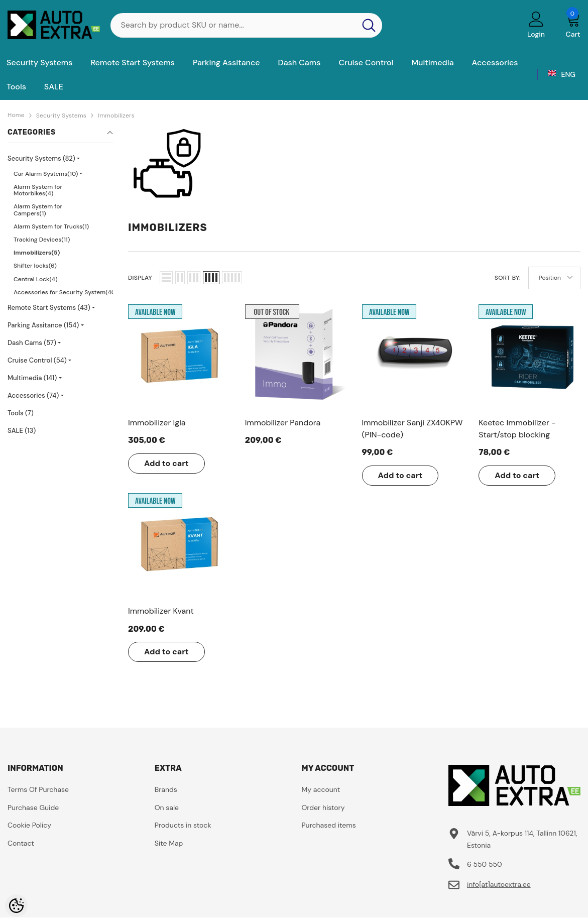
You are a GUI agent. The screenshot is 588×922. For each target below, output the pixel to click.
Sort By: (508, 278)
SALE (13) (22, 431)
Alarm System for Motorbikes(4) (38, 190)
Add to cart (166, 463)
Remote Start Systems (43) (49, 308)
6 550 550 (485, 864)
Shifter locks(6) (35, 266)
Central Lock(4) (36, 279)
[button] (166, 278)
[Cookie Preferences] (16, 906)
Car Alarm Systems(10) (46, 174)
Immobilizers (116, 116)
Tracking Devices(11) (42, 240)
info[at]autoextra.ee (499, 884)
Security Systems (61, 116)
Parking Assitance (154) (43, 325)
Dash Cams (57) (32, 343)
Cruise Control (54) (37, 360)
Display (140, 278)
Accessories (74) (33, 395)
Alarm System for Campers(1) (38, 210)
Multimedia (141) (32, 378)
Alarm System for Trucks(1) (51, 226)
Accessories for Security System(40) (66, 292)
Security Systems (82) (41, 158)
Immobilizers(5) (37, 253)
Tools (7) (21, 413)
